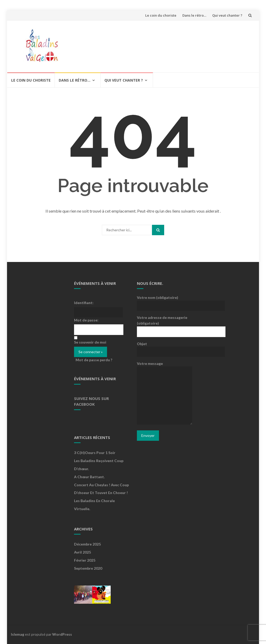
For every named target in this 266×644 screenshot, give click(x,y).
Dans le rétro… (194, 15)
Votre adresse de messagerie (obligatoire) (165, 324)
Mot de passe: (86, 320)
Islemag (18, 634)
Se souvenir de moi (90, 342)
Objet (165, 347)
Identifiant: (84, 303)
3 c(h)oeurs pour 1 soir (95, 453)
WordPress (62, 634)
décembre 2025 (87, 544)
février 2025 (85, 560)
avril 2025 (82, 552)
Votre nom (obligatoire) (165, 301)
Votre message (165, 393)
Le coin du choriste (161, 15)
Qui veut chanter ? (227, 15)
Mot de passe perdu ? (94, 360)
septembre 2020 (88, 568)
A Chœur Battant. (89, 477)
